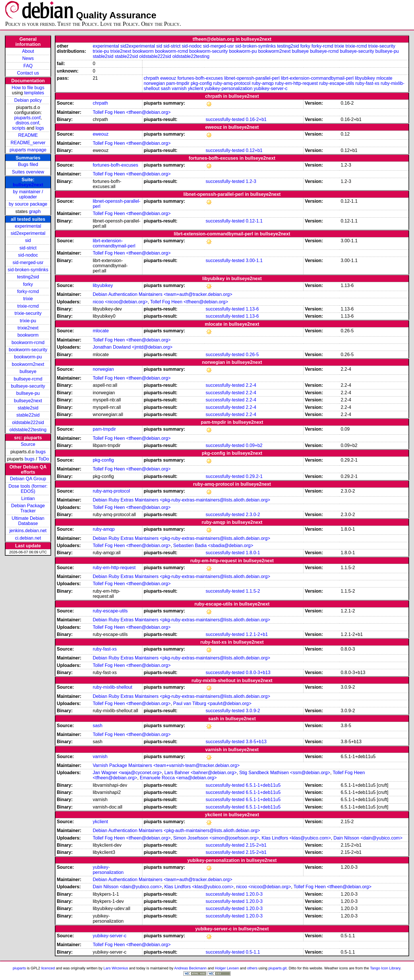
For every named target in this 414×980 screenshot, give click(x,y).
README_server (28, 143)
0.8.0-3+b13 (258, 672)
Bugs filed (28, 164)
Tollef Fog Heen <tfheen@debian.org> (132, 112)
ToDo (43, 459)
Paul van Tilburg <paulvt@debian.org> (212, 703)
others (252, 968)
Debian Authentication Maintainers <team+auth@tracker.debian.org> (162, 294)
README (28, 135)
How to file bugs (28, 88)
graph (35, 211)
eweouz (168, 78)
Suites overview (28, 172)
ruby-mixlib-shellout (113, 687)
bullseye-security (28, 386)
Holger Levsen (227, 968)
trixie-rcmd (28, 306)
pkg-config (201, 83)
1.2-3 (251, 181)
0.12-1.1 (254, 221)
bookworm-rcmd (28, 342)
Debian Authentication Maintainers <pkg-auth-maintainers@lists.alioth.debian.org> (176, 830)
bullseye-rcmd (28, 379)
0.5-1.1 (253, 952)
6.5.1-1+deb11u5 (263, 785)
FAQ (28, 66)
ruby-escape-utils (336, 83)
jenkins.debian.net (28, 531)
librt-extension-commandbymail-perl (317, 78)
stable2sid (28, 408)
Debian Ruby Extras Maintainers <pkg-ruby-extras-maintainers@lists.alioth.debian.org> (181, 500)
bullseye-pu (28, 393)
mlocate (384, 78)
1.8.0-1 (253, 553)
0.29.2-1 (254, 476)
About (28, 51)
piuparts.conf (28, 118)
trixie (28, 299)
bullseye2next (28, 185)
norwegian (154, 83)
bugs (41, 452)
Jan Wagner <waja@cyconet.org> (127, 773)
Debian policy (28, 100)
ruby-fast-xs (367, 83)
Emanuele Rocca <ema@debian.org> (178, 778)
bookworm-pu (28, 357)
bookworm (28, 335)
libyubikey (365, 78)
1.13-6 (252, 309)
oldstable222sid (28, 422)
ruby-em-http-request (296, 83)
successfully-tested (225, 119)
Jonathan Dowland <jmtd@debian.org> (133, 347)
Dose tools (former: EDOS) (28, 489)
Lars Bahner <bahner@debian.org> (200, 773)
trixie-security (28, 313)
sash (166, 88)
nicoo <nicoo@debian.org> (120, 302)
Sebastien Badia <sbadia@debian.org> (213, 545)
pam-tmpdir (178, 83)
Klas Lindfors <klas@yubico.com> (296, 838)
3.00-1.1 (254, 260)
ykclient (195, 88)
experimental (28, 226)
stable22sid (28, 415)
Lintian (28, 498)
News (28, 58)
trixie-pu (28, 321)
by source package (28, 204)
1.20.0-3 (254, 894)
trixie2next (28, 328)
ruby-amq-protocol (232, 83)
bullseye (28, 371)
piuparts (19, 968)
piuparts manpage (28, 150)
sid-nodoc (28, 255)
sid (28, 240)
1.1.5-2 (253, 591)
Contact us (28, 73)
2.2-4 (251, 385)
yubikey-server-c (271, 88)
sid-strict (28, 248)
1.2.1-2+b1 (257, 634)
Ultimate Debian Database (28, 521)
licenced (48, 968)
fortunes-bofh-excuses (200, 78)
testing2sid (28, 277)
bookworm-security (28, 350)
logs (40, 128)
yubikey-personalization (228, 88)
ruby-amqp (263, 83)
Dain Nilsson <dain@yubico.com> (368, 838)
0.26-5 (252, 355)
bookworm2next (28, 364)
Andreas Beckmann (190, 968)
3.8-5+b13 (256, 742)
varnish (179, 88)
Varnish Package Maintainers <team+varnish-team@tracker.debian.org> (166, 765)
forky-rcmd (28, 291)
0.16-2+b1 (256, 119)
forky (28, 284)
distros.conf (27, 123)
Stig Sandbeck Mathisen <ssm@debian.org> (285, 773)
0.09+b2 (254, 445)
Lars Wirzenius (116, 968)
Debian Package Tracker (28, 508)
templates (34, 93)
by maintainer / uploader (28, 194)
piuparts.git (277, 968)
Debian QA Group (28, 479)
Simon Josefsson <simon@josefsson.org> (216, 838)
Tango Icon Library (385, 968)
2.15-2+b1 (256, 845)
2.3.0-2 (253, 515)
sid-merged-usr (28, 262)
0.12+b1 (254, 150)
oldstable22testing (28, 430)
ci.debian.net (28, 538)
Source (28, 444)
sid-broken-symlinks (28, 270)
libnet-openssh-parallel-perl (252, 78)
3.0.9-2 (253, 711)
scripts (19, 128)
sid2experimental (28, 233)
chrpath (151, 78)
